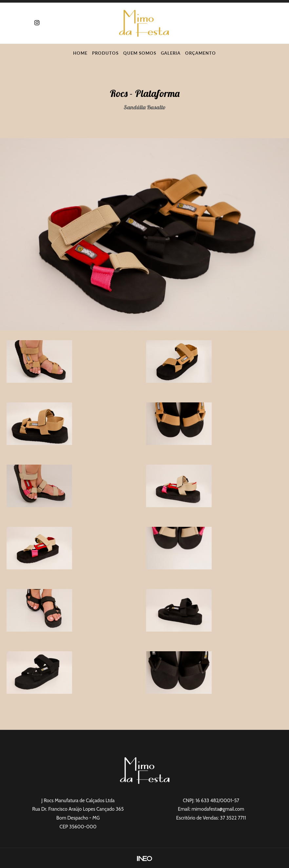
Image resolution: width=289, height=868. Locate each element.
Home (80, 53)
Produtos (105, 53)
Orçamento (201, 53)
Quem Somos (140, 53)
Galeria (171, 53)
